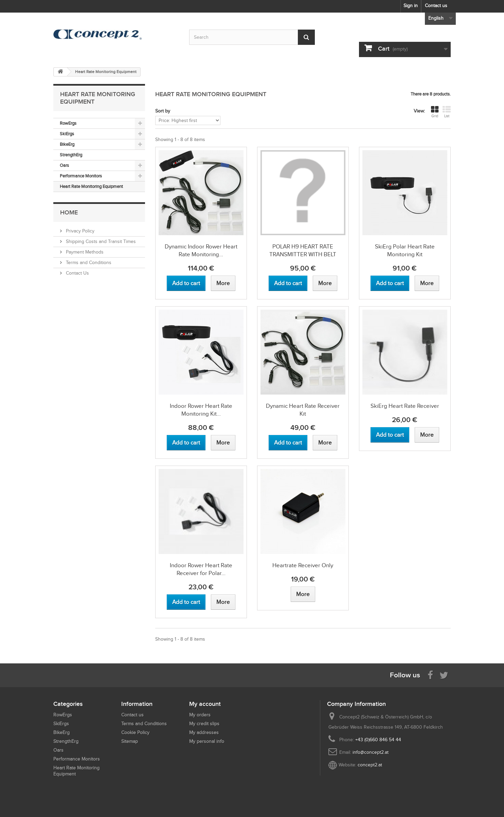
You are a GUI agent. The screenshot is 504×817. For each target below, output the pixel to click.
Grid (435, 112)
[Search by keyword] (252, 37)
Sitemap (130, 741)
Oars (64, 165)
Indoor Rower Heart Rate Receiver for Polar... (201, 569)
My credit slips (204, 724)
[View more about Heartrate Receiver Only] (303, 594)
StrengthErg (71, 155)
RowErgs (68, 123)
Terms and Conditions (88, 263)
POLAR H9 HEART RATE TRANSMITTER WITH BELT (303, 250)
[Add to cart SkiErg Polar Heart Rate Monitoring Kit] (390, 283)
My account (205, 704)
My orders (200, 715)
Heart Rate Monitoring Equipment (91, 186)
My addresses (204, 733)
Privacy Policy (79, 231)
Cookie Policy (135, 733)
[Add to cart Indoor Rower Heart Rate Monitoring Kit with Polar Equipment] (186, 443)
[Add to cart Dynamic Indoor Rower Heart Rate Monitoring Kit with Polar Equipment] (186, 283)
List (447, 112)
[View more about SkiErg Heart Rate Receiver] (427, 435)
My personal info (207, 741)
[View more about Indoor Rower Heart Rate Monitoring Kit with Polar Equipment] (223, 443)
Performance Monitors (81, 176)
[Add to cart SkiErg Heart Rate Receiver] (390, 435)
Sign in (411, 6)
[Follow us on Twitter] (444, 675)
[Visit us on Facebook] (430, 675)
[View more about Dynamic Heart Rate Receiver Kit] (325, 443)
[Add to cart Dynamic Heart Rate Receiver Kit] (288, 443)
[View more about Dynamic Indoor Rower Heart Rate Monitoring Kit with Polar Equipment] (223, 283)
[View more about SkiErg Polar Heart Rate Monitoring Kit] (427, 283)
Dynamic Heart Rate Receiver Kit (303, 410)
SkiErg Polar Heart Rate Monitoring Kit (405, 250)
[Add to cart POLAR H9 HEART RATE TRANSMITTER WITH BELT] (288, 283)
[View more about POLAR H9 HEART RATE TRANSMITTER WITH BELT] (325, 283)
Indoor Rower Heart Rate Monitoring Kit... (201, 410)
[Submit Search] (306, 37)
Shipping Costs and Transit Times (100, 241)
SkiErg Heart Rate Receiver (405, 406)
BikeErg (67, 144)
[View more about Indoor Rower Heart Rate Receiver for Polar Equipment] (223, 602)
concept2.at (370, 765)
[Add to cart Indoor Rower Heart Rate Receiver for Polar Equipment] (186, 602)
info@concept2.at (371, 752)
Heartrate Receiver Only (303, 565)
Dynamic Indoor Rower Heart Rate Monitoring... (201, 250)
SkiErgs (67, 134)
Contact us (436, 6)
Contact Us (77, 273)
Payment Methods (84, 252)
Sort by (163, 111)
